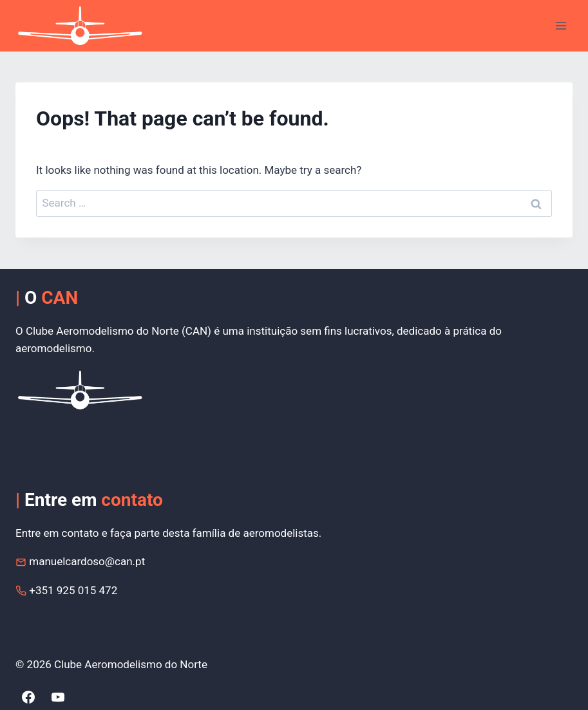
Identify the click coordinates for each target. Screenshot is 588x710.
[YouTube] (58, 697)
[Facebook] (28, 697)
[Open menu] (561, 25)
